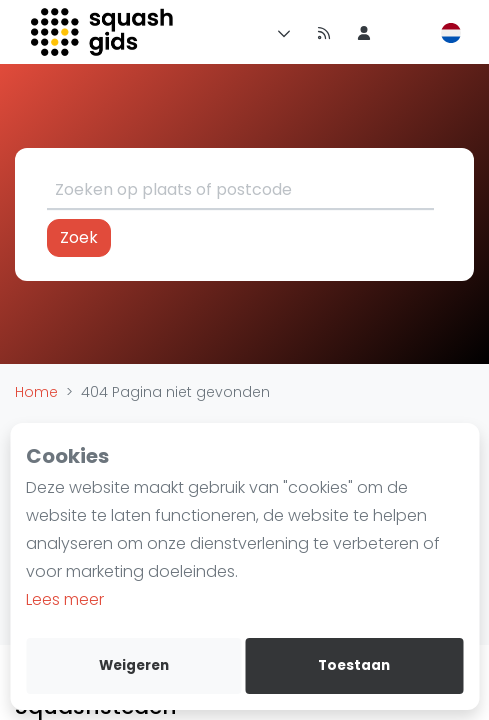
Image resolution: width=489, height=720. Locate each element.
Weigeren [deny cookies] (134, 665)
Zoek (79, 237)
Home (36, 392)
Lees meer (65, 599)
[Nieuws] (324, 32)
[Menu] (280, 32)
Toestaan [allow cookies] (354, 665)
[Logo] (103, 32)
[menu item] (364, 32)
